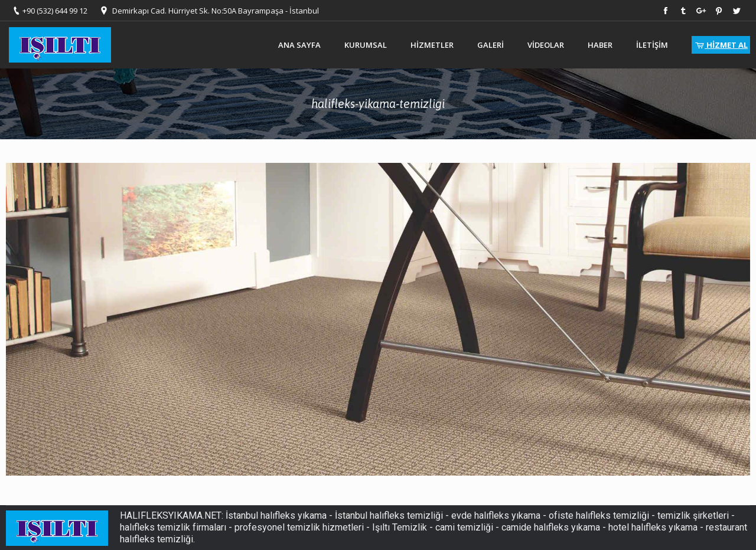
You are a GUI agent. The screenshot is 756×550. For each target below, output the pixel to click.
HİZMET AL (721, 45)
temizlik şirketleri (693, 515)
